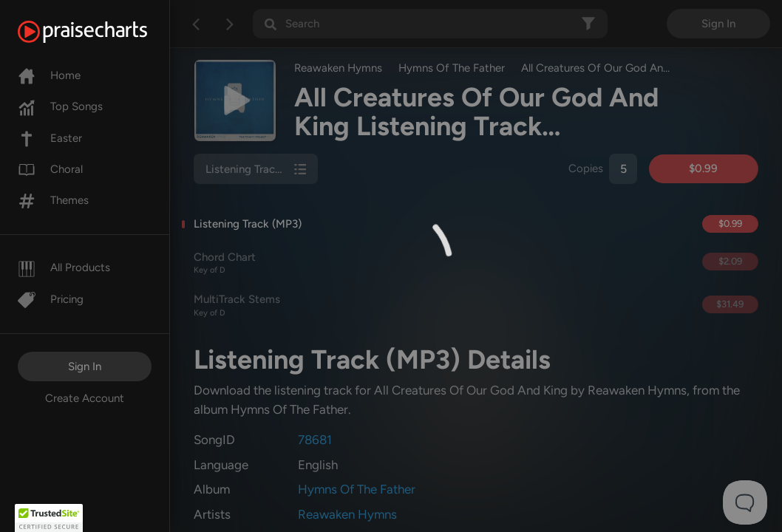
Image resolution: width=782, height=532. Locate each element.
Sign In (85, 366)
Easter (50, 138)
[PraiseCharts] (101, 32)
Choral (50, 169)
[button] (49, 518)
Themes (53, 200)
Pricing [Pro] (51, 299)
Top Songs (60, 106)
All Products (64, 267)
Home (49, 75)
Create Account (85, 398)
